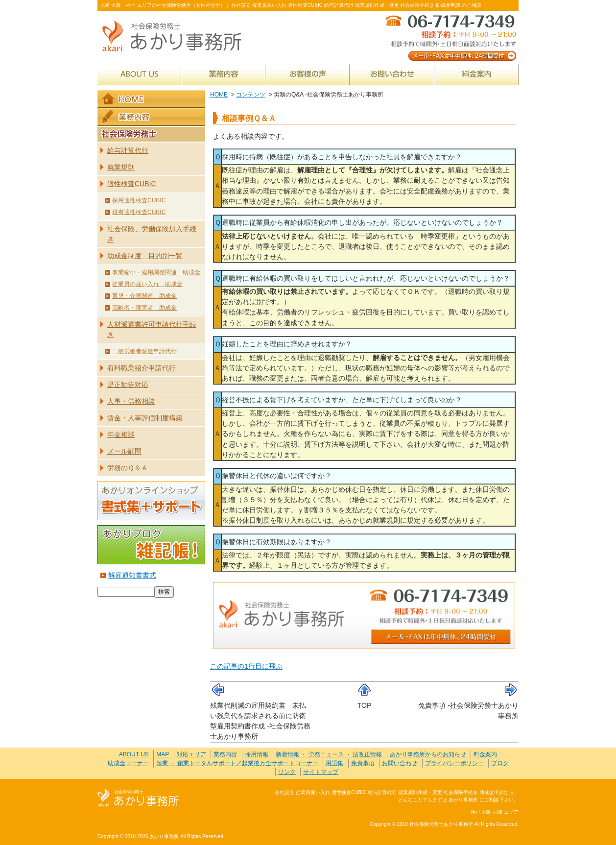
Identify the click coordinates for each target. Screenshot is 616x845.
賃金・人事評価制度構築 (145, 418)
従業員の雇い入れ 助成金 (147, 284)
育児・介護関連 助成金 (144, 296)
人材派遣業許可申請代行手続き (152, 329)
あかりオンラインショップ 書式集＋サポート (151, 501)
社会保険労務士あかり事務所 (138, 798)
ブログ (500, 763)
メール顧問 (124, 451)
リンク (287, 772)
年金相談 (121, 435)
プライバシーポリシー (454, 763)
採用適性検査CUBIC (139, 200)
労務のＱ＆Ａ (128, 468)
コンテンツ (251, 95)
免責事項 (363, 763)
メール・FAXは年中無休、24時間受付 (450, 37)
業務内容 (224, 74)
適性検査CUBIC (132, 184)
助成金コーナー (128, 763)
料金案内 (477, 74)
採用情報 (257, 754)
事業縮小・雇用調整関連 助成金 (156, 272)
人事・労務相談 (131, 401)
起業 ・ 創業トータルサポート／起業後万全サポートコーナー (237, 763)
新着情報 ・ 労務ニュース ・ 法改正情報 (329, 754)
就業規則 (121, 167)
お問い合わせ (392, 74)
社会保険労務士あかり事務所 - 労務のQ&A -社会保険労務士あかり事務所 (176, 37)
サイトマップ (321, 772)
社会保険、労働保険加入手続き (152, 234)
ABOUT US (139, 74)
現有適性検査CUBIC (139, 212)
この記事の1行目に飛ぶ (246, 666)
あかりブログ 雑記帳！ (151, 545)
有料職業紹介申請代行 (142, 368)
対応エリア (191, 754)
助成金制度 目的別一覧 (145, 256)
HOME (219, 95)
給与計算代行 (128, 150)
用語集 (334, 763)
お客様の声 (308, 74)
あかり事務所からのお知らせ (428, 754)
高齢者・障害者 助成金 (144, 308)
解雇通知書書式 (132, 575)
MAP (163, 754)
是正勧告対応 (128, 385)
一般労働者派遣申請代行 (144, 351)
